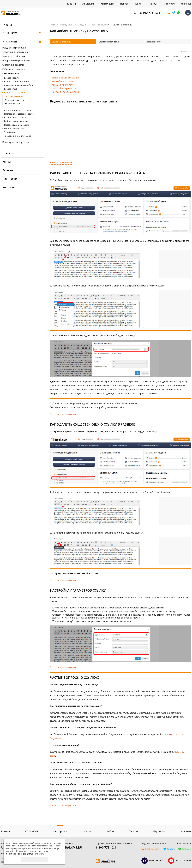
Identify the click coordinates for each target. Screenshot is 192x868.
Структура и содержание (15, 52)
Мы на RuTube (152, 861)
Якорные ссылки (12, 103)
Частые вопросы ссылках (65, 92)
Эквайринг (10, 132)
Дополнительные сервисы (18, 110)
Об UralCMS (88, 4)
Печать (187, 51)
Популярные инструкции (16, 142)
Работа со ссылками (15, 92)
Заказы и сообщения (14, 56)
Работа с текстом (13, 78)
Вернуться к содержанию (63, 414)
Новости (125, 4)
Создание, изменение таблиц (19, 85)
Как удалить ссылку (62, 85)
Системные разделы (13, 65)
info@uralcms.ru (183, 843)
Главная (72, 4)
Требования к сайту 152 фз (18, 136)
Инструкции (107, 4)
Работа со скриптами (14, 69)
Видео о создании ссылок (66, 78)
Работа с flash (11, 89)
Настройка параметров (64, 88)
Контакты (186, 4)
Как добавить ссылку (63, 81)
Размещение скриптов (16, 117)
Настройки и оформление (16, 60)
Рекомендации (11, 73)
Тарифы (152, 4)
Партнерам (169, 4)
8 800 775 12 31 (151, 13)
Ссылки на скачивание (15, 100)
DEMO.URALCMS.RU (68, 847)
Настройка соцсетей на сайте (19, 114)
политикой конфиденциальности (22, 854)
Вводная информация (14, 48)
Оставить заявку (169, 13)
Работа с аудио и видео (16, 121)
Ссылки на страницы (15, 97)
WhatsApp (178, 13)
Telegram (173, 13)
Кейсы (139, 4)
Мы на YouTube (179, 861)
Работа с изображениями (17, 81)
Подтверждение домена (16, 125)
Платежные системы (15, 128)
